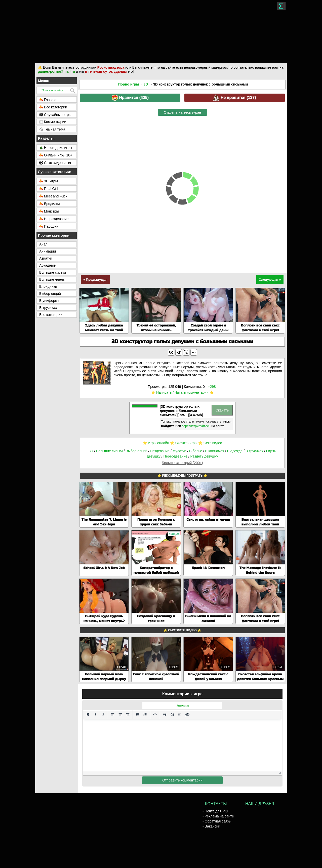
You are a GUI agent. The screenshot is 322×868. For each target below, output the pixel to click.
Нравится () (130, 98)
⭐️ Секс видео (210, 443)
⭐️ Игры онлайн (156, 443)
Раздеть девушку (204, 456)
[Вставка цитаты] (165, 715)
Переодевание (175, 456)
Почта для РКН (217, 811)
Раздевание (160, 451)
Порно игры (129, 84)
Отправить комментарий (182, 780)
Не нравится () (234, 98)
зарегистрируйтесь (196, 426)
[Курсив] (95, 715)
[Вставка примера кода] (172, 715)
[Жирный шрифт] (88, 715)
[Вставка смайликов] (155, 715)
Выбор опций (137, 451)
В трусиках (254, 451)
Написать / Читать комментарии (182, 392)
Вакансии (213, 826)
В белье (196, 451)
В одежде (235, 451)
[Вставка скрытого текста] (187, 715)
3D (146, 84)
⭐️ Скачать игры (184, 443)
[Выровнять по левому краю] (113, 715)
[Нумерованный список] (145, 715)
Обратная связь (218, 821)
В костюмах (214, 451)
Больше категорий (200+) (182, 463)
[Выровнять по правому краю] (128, 715)
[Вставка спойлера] (180, 715)
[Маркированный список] (138, 715)
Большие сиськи (109, 451)
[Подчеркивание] (103, 715)
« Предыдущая (95, 280)
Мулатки (179, 451)
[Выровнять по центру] (120, 715)
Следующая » (270, 280)
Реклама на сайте (219, 816)
